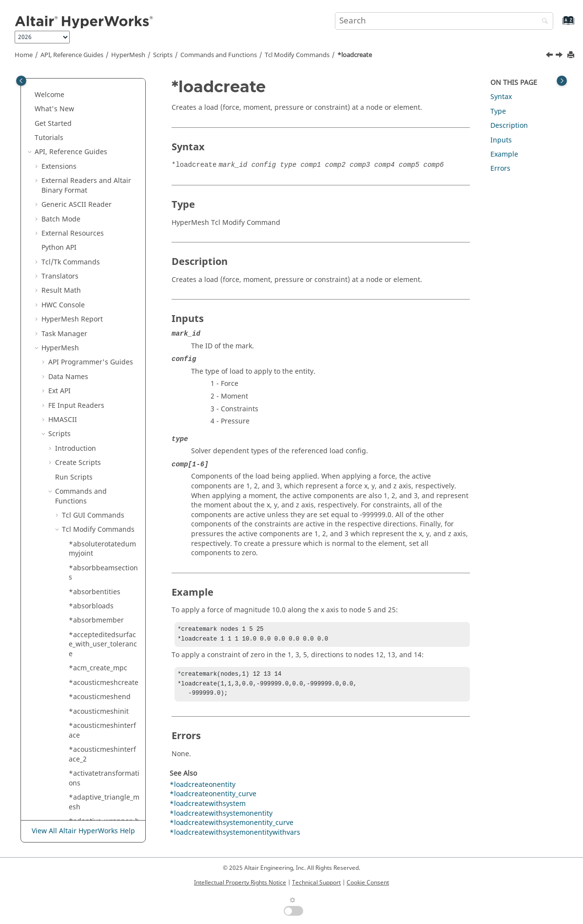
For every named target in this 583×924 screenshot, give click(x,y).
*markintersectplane (103, 762)
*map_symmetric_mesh (103, 599)
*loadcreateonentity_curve (103, 236)
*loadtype (85, 442)
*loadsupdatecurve (100, 403)
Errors (500, 169)
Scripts (163, 55)
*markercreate (93, 719)
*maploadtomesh (97, 642)
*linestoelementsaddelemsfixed (103, 184)
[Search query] (444, 21)
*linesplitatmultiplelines (103, 102)
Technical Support (316, 883)
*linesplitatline (93, 83)
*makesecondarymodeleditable (104, 528)
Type (498, 111)
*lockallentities (93, 456)
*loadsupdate (91, 389)
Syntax (501, 97)
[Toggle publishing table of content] (21, 81)
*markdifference (96, 704)
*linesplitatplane (97, 121)
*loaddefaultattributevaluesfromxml (104, 355)
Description (509, 126)
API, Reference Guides (72, 55)
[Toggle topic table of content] (562, 81)
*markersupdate (96, 733)
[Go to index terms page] (558, 25)
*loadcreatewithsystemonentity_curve (104, 308)
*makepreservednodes (103, 504)
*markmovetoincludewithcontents (103, 795)
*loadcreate (355, 55)
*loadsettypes (92, 374)
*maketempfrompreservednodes (103, 552)
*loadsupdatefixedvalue (104, 423)
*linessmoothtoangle (103, 150)
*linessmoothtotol (98, 164)
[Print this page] (572, 55)
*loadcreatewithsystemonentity (104, 284)
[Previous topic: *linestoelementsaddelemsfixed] (550, 56)
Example (504, 154)
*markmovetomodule (104, 814)
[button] (65, 83)
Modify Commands (297, 55)
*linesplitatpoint (96, 136)
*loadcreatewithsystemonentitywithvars (104, 331)
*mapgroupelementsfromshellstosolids (103, 623)
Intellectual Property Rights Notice (240, 883)
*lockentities (89, 470)
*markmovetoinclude (103, 776)
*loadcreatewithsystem (104, 260)
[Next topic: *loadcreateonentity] (560, 56)
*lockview (85, 485)
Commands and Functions (219, 55)
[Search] (543, 22)
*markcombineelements (103, 685)
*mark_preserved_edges (103, 661)
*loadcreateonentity (102, 217)
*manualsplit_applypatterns (103, 575)
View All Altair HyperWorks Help (83, 832)
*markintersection (99, 748)
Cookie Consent (368, 883)
